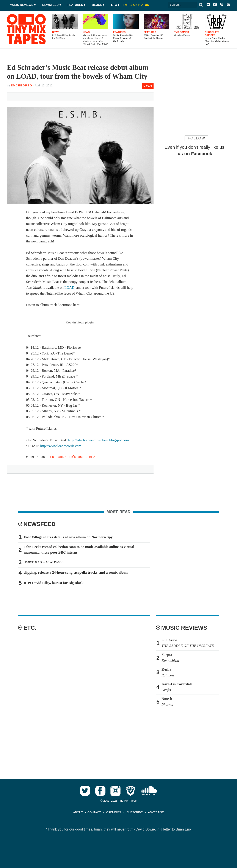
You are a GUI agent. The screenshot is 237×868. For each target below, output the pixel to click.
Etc (114, 5)
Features (75, 5)
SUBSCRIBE (134, 812)
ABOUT (78, 812)
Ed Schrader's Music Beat (74, 457)
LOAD (70, 288)
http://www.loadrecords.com (61, 446)
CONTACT (94, 812)
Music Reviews (21, 5)
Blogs (97, 5)
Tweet (30, 96)
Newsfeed (50, 5)
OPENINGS (114, 812)
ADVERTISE (156, 812)
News (148, 86)
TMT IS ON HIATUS (136, 5)
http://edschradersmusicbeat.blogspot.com (98, 440)
